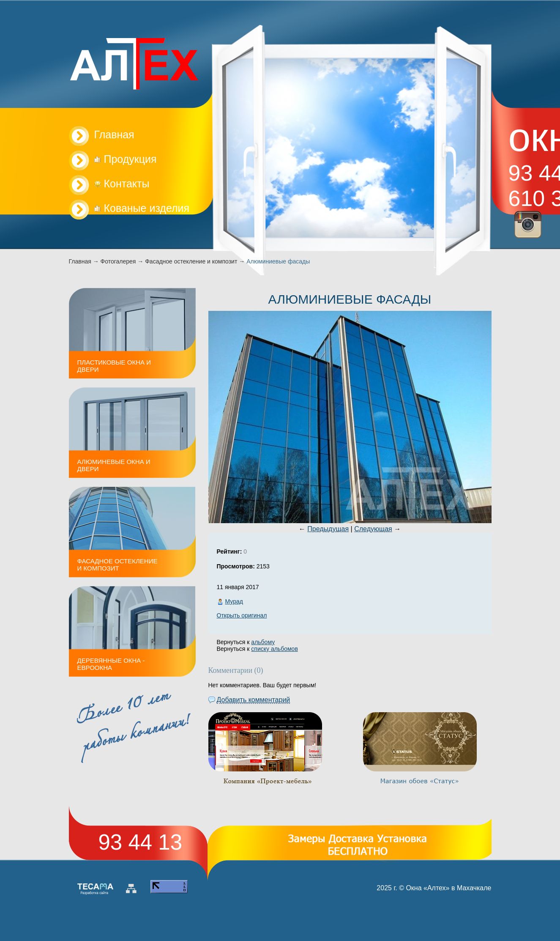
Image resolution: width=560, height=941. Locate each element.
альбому (263, 642)
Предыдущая (328, 529)
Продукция (126, 159)
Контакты (122, 184)
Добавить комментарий (254, 700)
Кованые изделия (142, 208)
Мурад (234, 601)
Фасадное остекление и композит (191, 261)
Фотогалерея (118, 261)
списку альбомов (274, 649)
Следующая (373, 529)
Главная (80, 261)
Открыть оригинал (242, 615)
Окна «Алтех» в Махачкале (448, 888)
